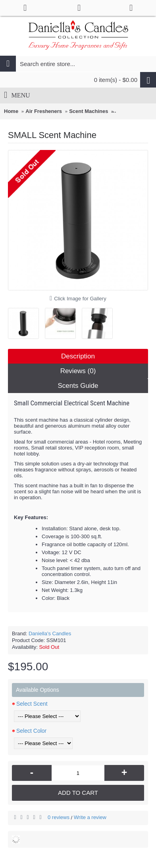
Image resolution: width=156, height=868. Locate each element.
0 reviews (59, 817)
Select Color (31, 731)
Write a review (90, 817)
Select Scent (32, 704)
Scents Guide (78, 386)
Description (78, 356)
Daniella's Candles (50, 633)
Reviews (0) (78, 371)
